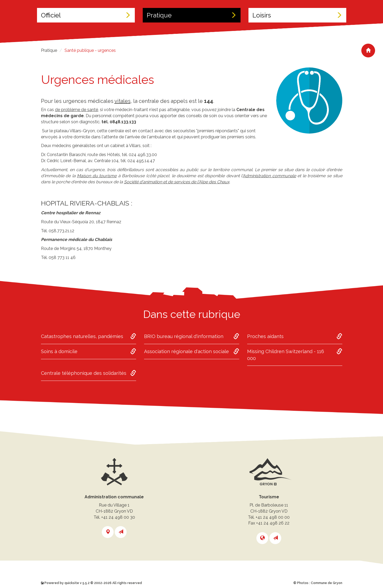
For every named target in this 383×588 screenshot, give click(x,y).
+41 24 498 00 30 (118, 517)
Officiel (86, 15)
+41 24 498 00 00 (273, 517)
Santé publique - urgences (90, 50)
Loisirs (297, 15)
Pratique (192, 15)
